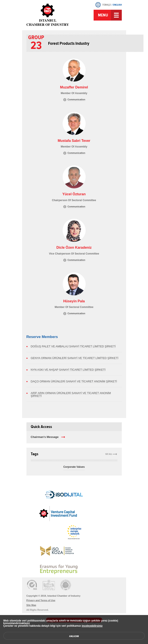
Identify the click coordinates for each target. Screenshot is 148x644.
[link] (57, 492)
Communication (76, 99)
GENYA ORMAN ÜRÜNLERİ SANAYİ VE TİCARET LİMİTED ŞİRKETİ (75, 358)
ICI (48, 15)
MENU (103, 15)
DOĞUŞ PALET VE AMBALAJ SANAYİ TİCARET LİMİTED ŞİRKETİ (73, 346)
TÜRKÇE (107, 5)
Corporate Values (74, 467)
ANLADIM (74, 636)
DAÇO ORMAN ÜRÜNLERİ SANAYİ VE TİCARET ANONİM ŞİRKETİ (74, 381)
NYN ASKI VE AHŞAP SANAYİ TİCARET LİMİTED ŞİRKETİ (68, 370)
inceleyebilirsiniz (92, 626)
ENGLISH (117, 5)
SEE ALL (109, 454)
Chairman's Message (45, 437)
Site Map (31, 605)
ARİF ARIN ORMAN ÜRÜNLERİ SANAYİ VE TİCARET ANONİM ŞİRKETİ (71, 394)
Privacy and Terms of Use (41, 600)
